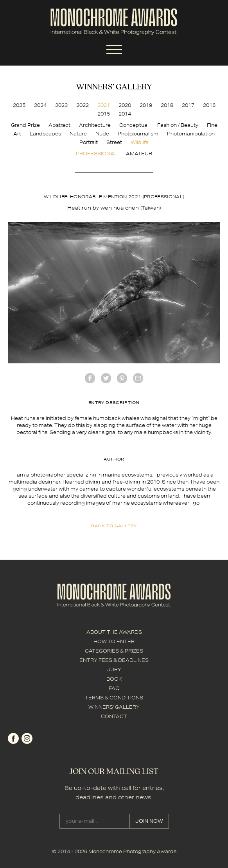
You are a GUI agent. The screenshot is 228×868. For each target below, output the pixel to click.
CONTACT (114, 716)
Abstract (59, 125)
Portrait (89, 142)
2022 (83, 105)
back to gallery (114, 526)
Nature (78, 134)
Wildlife (140, 142)
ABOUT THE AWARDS (114, 632)
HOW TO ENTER (114, 641)
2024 (40, 105)
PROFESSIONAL (97, 154)
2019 (146, 105)
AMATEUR (139, 154)
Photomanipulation (191, 134)
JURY (114, 670)
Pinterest (122, 378)
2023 (61, 105)
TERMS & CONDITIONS (114, 698)
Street (114, 142)
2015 (104, 114)
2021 (104, 105)
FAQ (114, 688)
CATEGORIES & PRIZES (114, 651)
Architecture (95, 125)
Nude (102, 134)
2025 (19, 105)
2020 (125, 105)
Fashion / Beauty (178, 125)
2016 (209, 105)
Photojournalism (138, 134)
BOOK (114, 679)
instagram (27, 738)
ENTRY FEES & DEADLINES (114, 660)
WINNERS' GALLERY (114, 707)
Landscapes (45, 134)
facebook (90, 378)
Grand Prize (25, 125)
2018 (167, 105)
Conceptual (134, 125)
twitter (106, 378)
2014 (125, 114)
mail (138, 378)
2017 (188, 105)
